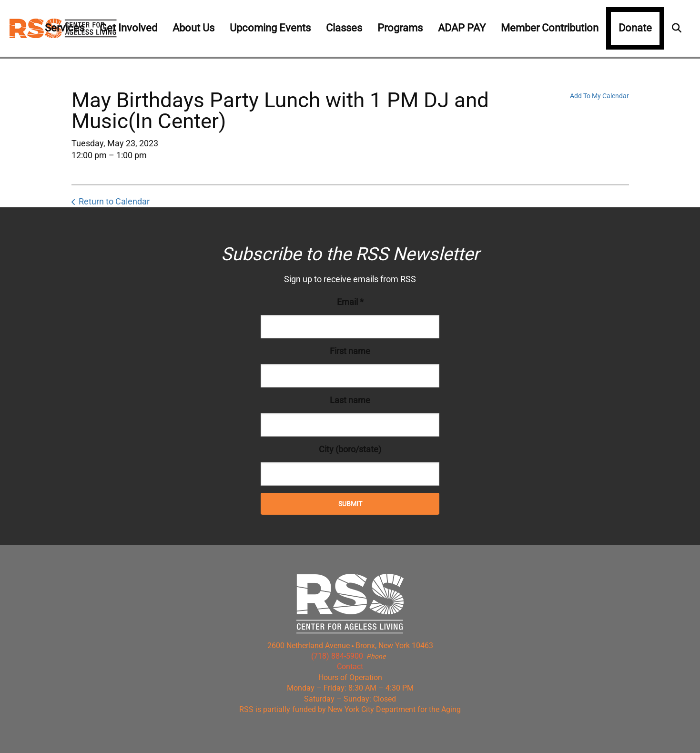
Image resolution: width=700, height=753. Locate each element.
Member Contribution (550, 28)
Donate (635, 28)
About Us (193, 28)
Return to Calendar (114, 201)
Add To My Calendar (599, 96)
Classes (344, 28)
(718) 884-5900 (337, 656)
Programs (400, 28)
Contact (350, 667)
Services (65, 28)
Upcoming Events (270, 28)
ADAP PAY (462, 28)
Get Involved (128, 28)
